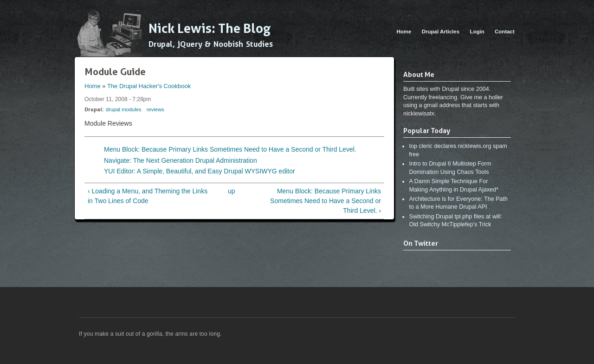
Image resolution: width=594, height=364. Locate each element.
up (232, 191)
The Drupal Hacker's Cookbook (149, 86)
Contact (505, 32)
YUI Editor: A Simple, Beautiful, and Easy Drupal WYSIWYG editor (200, 171)
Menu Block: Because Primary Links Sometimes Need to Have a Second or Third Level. (230, 149)
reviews (155, 109)
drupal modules (124, 109)
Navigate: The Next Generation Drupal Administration (181, 160)
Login (477, 32)
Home (404, 32)
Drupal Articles (441, 32)
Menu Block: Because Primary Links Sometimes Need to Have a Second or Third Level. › (326, 201)
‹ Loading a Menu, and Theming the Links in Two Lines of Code (148, 196)
